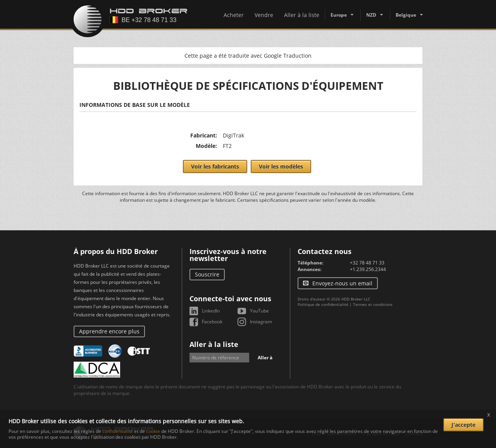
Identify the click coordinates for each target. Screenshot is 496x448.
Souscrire (207, 274)
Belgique (406, 15)
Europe (339, 15)
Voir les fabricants (215, 166)
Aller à (265, 358)
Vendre (264, 15)
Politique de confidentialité (323, 304)
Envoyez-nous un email (342, 283)
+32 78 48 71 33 (367, 263)
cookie (153, 431)
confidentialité (118, 431)
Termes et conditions (373, 304)
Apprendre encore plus (109, 331)
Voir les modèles (281, 166)
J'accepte (463, 425)
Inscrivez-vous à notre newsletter (228, 255)
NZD (371, 15)
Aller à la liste (302, 15)
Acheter (234, 15)
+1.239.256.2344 (368, 269)
